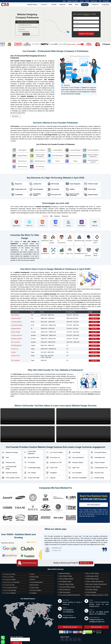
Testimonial (94, 1)
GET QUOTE (12, 586)
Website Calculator (73, 1)
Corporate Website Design (66, 585)
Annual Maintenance (35, 581)
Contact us (95, 5)
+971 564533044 (68, 610)
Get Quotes (106, 1)
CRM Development (64, 591)
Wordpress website (16, 338)
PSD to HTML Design (91, 572)
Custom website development (93, 580)
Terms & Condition (35, 589)
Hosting (13, 352)
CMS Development (64, 588)
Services (44, 5)
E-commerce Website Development (68, 593)
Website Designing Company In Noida (95, 593)
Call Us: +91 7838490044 (97, 612)
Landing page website (91, 574)
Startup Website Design (65, 577)
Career (82, 1)
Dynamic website (16, 318)
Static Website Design (65, 574)
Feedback (12, 591)
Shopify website (16, 331)
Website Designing (64, 572)
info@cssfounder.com (96, 618)
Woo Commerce (16, 341)
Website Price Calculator (70, 625)
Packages (85, 5)
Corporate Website (16, 321)
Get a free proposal (94, 503)
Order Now (106, 5)
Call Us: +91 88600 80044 (99, 610)
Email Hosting (34, 575)
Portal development (17, 335)
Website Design (32, 5)
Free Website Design (64, 580)
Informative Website (91, 588)
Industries (63, 5)
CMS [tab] (51, 215)
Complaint (33, 591)
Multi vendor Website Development (94, 583)
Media (70, 5)
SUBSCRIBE (16, 641)
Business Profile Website (92, 585)
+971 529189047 (68, 608)
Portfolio (54, 5)
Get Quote (16, 116)
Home (64, 1)
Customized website (17, 325)
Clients (87, 1)
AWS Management (16, 345)
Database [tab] (57, 215)
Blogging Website (16, 328)
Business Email (15, 355)
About (11, 575)
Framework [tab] (66, 215)
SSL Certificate (15, 360)
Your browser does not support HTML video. (28, 416)
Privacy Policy (34, 586)
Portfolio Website (90, 591)
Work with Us (86, 561)
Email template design (91, 577)
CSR (100, 1)
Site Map (12, 589)
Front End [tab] (44, 215)
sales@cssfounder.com (97, 620)
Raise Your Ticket (96, 625)
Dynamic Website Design (65, 583)
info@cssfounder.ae (69, 616)
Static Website (15, 314)
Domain (32, 578)
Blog (77, 5)
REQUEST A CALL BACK (86, 34)
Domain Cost (15, 348)
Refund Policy (34, 583)
